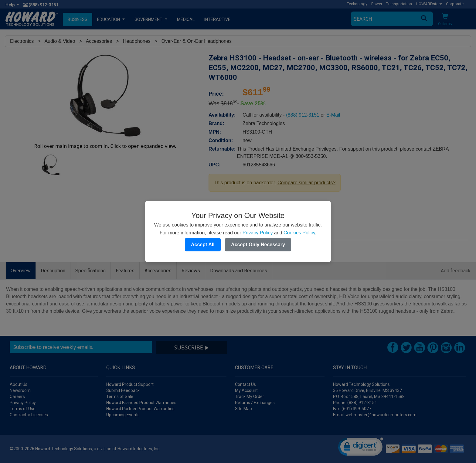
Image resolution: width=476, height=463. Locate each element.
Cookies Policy (299, 233)
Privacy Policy (258, 233)
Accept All (203, 245)
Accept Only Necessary (258, 245)
